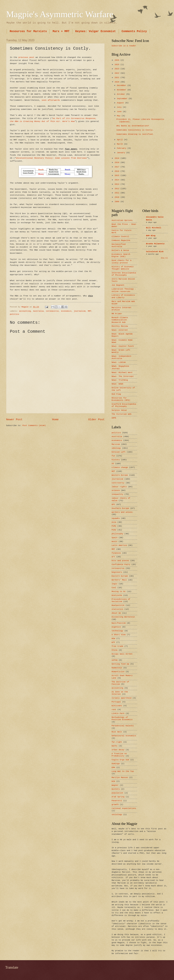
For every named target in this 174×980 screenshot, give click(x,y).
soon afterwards (51, 100)
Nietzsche (117, 595)
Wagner (115, 785)
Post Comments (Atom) (34, 426)
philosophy (117, 534)
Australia (38, 311)
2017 (117, 167)
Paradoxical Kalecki (123, 726)
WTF (113, 642)
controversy (118, 483)
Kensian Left (119, 452)
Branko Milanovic (155, 244)
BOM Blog (151, 236)
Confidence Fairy (121, 564)
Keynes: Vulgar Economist (95, 31)
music (115, 542)
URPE (114, 418)
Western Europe (120, 475)
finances (116, 553)
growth (115, 805)
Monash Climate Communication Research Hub (120, 320)
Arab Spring (118, 797)
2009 (117, 202)
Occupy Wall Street (122, 654)
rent (114, 710)
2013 (117, 184)
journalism (80, 311)
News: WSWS (117, 384)
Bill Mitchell (154, 228)
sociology (117, 815)
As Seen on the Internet (120, 693)
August (121, 103)
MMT (90, 311)
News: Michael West (122, 373)
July (120, 107)
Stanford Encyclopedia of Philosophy (124, 405)
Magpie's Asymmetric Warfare (60, 14)
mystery (116, 789)
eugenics (116, 627)
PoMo (114, 526)
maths (115, 746)
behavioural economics (124, 736)
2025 (117, 65)
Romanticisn (118, 672)
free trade (117, 646)
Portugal (116, 702)
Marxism (116, 444)
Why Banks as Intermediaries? (133, 126)
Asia (114, 522)
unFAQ (115, 660)
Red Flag (116, 394)
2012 (117, 189)
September (123, 99)
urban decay (118, 750)
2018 (117, 162)
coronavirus (52, 311)
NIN (113, 781)
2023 (117, 69)
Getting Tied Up (120, 664)
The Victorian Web (122, 414)
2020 (117, 82)
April (120, 140)
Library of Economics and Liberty (123, 296)
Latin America (119, 545)
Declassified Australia (119, 245)
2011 (117, 193)
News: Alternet (120, 330)
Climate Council (120, 237)
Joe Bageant (118, 285)
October (122, 94)
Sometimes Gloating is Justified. (135, 134)
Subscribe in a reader (124, 46)
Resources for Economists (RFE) (121, 399)
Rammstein (117, 668)
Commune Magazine (121, 240)
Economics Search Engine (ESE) (121, 255)
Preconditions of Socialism (121, 600)
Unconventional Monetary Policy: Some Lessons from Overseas (51, 158)
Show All (164, 258)
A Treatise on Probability (119, 755)
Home (55, 420)
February (122, 148)
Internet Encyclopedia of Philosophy (124, 274)
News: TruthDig (120, 380)
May (119, 116)
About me (116, 613)
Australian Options (122, 220)
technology (117, 631)
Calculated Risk (155, 252)
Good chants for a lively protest (122, 262)
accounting (25, 311)
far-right (117, 742)
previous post (26, 57)
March (120, 144)
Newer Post (14, 420)
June (120, 112)
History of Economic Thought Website (123, 268)
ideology (116, 448)
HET (113, 471)
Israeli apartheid (122, 698)
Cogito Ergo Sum (120, 760)
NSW (113, 639)
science (116, 490)
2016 (117, 171)
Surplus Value (119, 410)
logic (115, 584)
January (122, 153)
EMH (113, 768)
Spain (115, 538)
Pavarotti (117, 801)
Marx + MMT (61, 31)
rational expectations (124, 808)
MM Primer (117, 314)
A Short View (119, 635)
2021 (117, 78)
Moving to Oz (119, 592)
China (115, 650)
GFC (113, 504)
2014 (117, 180)
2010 (117, 197)
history (116, 460)
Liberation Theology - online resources (124, 290)
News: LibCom (119, 362)
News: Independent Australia (122, 357)
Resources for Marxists (28, 31)
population (117, 793)
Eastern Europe (120, 576)
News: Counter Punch (123, 346)
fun (113, 456)
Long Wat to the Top (123, 771)
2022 (117, 73)
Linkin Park (118, 713)
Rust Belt (117, 732)
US (113, 464)
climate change (120, 467)
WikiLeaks (117, 706)
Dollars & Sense (120, 250)
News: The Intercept (123, 376)
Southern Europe (120, 508)
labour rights (119, 487)
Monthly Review (120, 326)
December (122, 85)
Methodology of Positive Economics (122, 718)
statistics (117, 609)
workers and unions (122, 512)
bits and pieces (120, 561)
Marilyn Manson (120, 778)
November (122, 90)
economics (66, 311)
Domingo (116, 764)
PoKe (114, 530)
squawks (116, 518)
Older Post (96, 420)
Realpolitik (118, 605)
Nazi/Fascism (119, 623)
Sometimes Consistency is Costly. (135, 130)
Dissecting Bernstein (123, 617)
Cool (114, 588)
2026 (117, 60)
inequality (117, 494)
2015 (117, 175)
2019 (117, 158)
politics (14, 314)
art (113, 557)
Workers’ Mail (119, 580)
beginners (117, 572)
